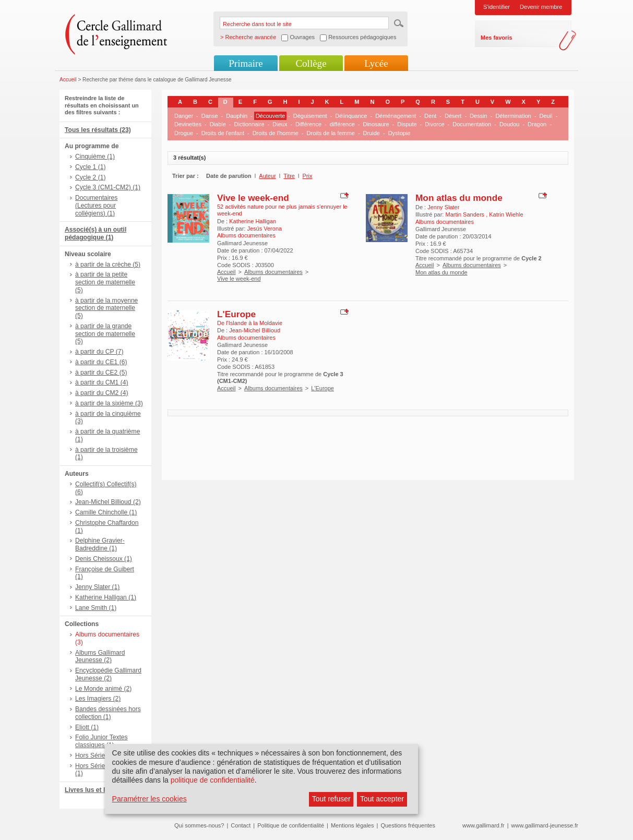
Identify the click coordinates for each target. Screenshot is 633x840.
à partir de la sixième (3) (109, 403)
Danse (210, 116)
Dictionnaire (249, 124)
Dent (430, 116)
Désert (453, 116)
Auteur (267, 176)
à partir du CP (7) (99, 352)
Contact (241, 825)
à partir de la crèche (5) (108, 265)
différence (342, 124)
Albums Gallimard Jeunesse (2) (100, 657)
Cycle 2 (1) (90, 177)
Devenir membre (541, 7)
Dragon (537, 124)
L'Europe (236, 314)
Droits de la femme (331, 133)
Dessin (479, 116)
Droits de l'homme (276, 133)
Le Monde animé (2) (103, 689)
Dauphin (237, 116)
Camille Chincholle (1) (106, 512)
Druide (372, 133)
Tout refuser (331, 799)
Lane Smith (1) (96, 608)
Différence (308, 124)
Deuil (546, 116)
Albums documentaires (273, 272)
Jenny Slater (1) (97, 587)
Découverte (270, 116)
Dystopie (399, 133)
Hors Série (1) (95, 755)
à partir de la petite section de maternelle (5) (105, 282)
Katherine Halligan (253, 221)
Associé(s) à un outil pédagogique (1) (95, 233)
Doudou (510, 124)
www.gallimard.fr (483, 825)
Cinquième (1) (95, 157)
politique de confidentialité (213, 780)
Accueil (68, 80)
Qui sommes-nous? (199, 825)
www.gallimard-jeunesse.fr (545, 825)
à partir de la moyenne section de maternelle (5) (106, 308)
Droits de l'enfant (223, 133)
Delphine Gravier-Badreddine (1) (100, 544)
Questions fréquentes (408, 825)
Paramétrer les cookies (150, 799)
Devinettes (188, 124)
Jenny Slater (443, 207)
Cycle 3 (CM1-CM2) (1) (108, 187)
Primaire (246, 63)
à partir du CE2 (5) (101, 373)
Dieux (280, 124)
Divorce (434, 124)
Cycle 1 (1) (90, 167)
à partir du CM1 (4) (102, 382)
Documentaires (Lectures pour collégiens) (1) (96, 206)
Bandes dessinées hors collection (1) (108, 713)
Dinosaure (376, 124)
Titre (289, 176)
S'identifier (497, 7)
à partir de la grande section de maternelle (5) (105, 334)
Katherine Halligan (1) (106, 597)
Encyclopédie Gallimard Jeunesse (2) (108, 674)
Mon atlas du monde (459, 198)
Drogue (184, 133)
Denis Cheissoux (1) (104, 559)
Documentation (472, 124)
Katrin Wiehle (506, 214)
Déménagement (396, 116)
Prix (308, 176)
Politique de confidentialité (291, 825)
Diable (218, 124)
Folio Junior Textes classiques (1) (101, 741)
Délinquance (351, 116)
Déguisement (310, 116)
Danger (184, 116)
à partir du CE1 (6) (101, 362)
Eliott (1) (87, 727)
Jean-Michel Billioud (255, 330)
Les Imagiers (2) (98, 699)
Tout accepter (382, 799)
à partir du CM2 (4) (102, 393)
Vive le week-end (253, 198)
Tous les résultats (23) (98, 130)
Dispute (407, 124)
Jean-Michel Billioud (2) (108, 502)
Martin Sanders (465, 214)
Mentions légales (353, 825)
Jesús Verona (264, 229)
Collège (311, 63)
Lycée (376, 63)
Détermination (513, 116)
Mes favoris (497, 38)
